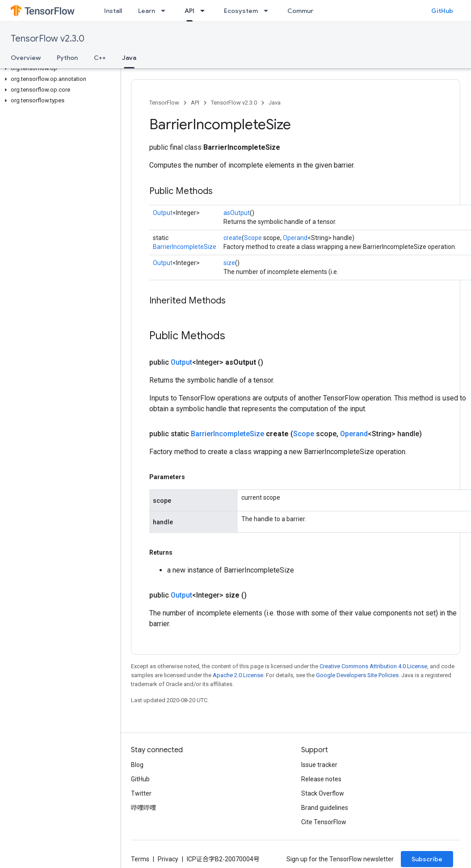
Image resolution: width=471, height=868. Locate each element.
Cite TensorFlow (324, 822)
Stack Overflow (323, 793)
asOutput (237, 213)
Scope (253, 238)
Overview (26, 58)
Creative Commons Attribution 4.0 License (373, 666)
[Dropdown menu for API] (205, 11)
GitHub (442, 11)
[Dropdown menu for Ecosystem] (269, 11)
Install (113, 11)
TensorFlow (164, 103)
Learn (147, 11)
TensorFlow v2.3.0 (48, 39)
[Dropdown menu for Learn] (166, 11)
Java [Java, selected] (129, 58)
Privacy (168, 859)
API (195, 103)
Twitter (141, 793)
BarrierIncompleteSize (185, 247)
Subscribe (427, 859)
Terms (140, 859)
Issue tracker (319, 765)
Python (67, 58)
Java (275, 103)
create (233, 238)
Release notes (321, 779)
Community (305, 11)
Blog (137, 765)
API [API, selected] (189, 11)
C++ (100, 58)
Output (163, 213)
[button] (58, 68)
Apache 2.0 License (238, 675)
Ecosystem (241, 11)
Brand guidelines (325, 808)
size (229, 263)
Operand (295, 238)
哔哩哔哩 (143, 808)
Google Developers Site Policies (357, 675)
